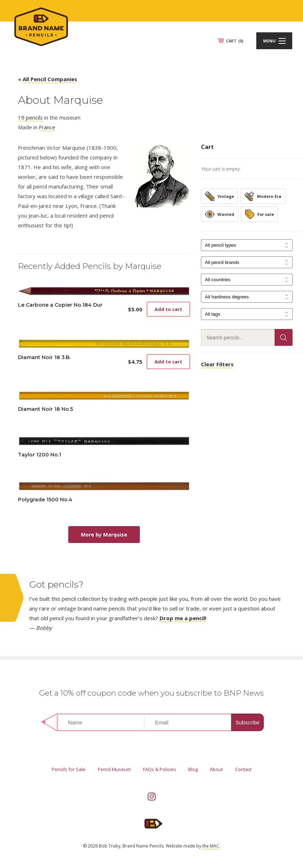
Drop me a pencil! (183, 618)
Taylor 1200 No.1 (40, 455)
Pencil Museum (114, 769)
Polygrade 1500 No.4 (45, 500)
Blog (193, 769)
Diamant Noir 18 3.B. (44, 357)
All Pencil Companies (50, 79)
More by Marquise (104, 535)
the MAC (211, 846)
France (47, 127)
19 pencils (30, 117)
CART (235, 41)
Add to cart (168, 309)
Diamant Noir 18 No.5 (45, 409)
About (216, 769)
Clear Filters (217, 364)
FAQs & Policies (160, 769)
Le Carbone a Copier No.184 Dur (60, 305)
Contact (243, 769)
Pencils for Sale (69, 769)
